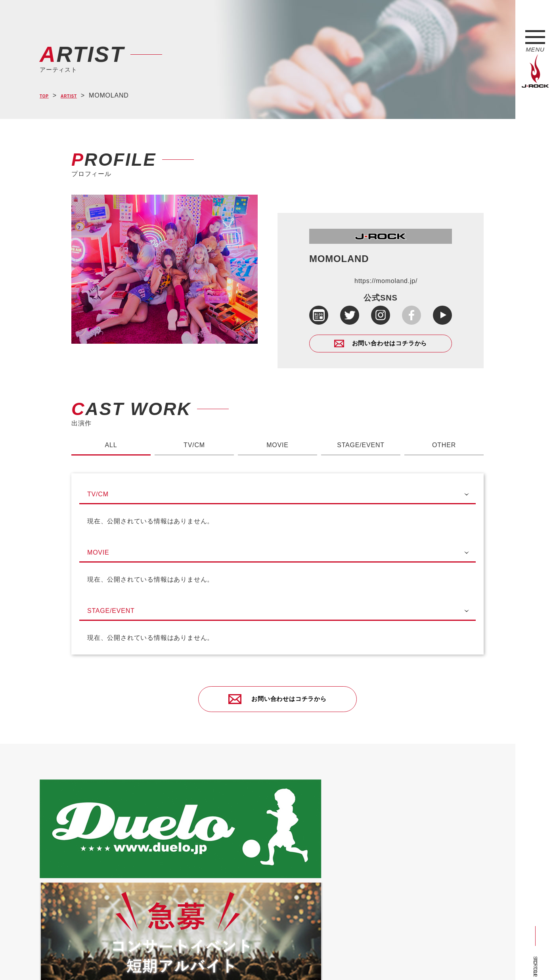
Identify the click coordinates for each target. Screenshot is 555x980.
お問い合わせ (245, 961)
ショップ (208, 961)
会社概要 (133, 961)
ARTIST (78, 96)
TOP (47, 96)
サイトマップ (170, 961)
